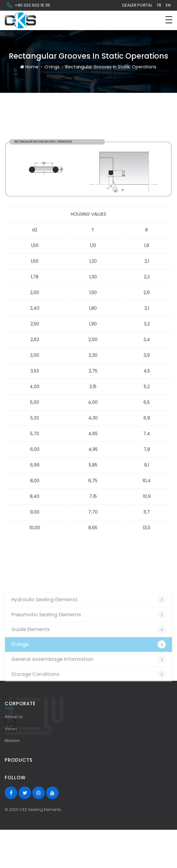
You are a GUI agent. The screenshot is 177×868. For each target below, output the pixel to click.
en (168, 5)
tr (159, 5)
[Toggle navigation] (169, 20)
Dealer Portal (137, 5)
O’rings (52, 67)
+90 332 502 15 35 (28, 5)
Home (29, 67)
